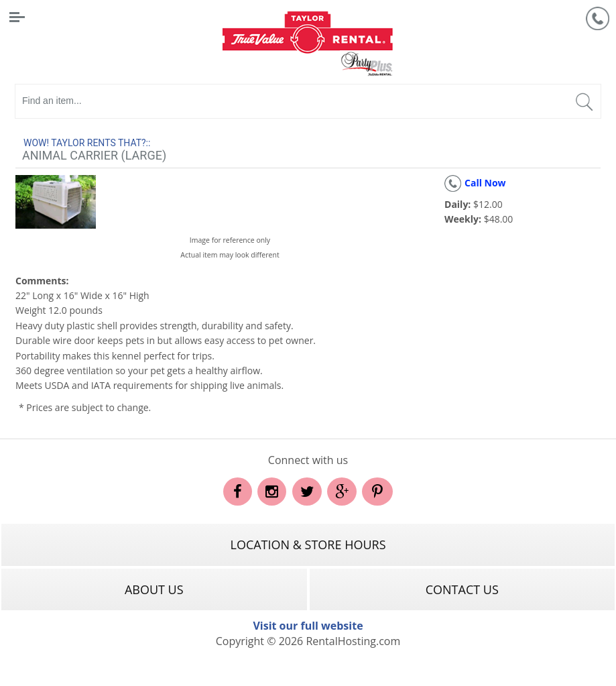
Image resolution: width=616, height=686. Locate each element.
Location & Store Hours (308, 545)
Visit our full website (308, 626)
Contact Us (462, 589)
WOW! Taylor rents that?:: (87, 143)
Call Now (475, 183)
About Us (154, 589)
